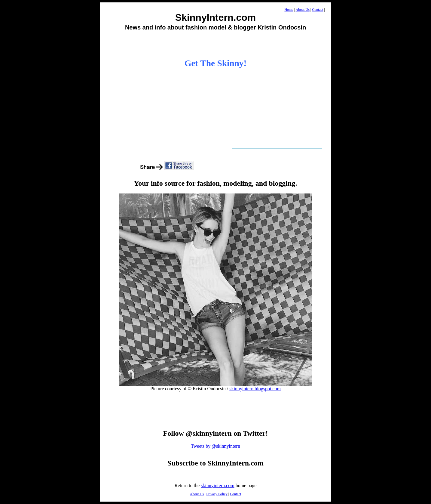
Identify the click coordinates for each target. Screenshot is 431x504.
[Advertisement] (215, 45)
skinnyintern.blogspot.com (255, 389)
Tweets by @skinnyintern (215, 446)
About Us (303, 10)
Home (289, 10)
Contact (318, 10)
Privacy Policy (217, 494)
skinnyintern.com (218, 485)
